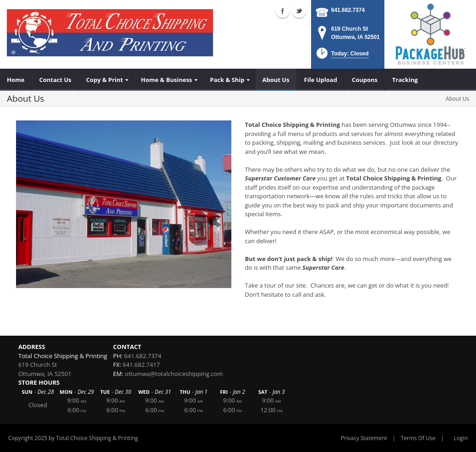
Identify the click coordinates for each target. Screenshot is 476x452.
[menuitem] (16, 80)
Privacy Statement (364, 438)
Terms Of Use (418, 438)
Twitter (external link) (299, 11)
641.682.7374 (348, 10)
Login (461, 438)
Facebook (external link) (283, 11)
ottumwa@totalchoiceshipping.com (174, 374)
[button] (342, 56)
